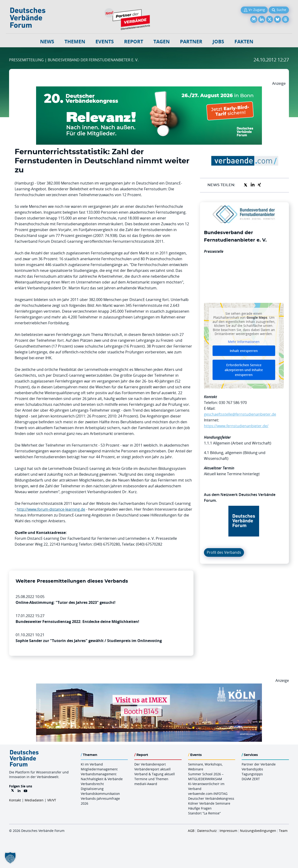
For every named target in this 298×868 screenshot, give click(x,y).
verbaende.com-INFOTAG (208, 794)
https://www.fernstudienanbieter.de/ (236, 426)
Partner (191, 42)
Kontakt (15, 800)
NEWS (47, 42)
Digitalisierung (92, 789)
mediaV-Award (146, 784)
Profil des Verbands (224, 552)
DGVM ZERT (251, 779)
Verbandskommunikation (100, 794)
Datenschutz (207, 831)
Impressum (228, 831)
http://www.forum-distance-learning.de (51, 509)
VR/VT (52, 800)
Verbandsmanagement (99, 774)
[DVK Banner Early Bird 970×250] (149, 89)
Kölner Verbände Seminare (209, 803)
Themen (75, 42)
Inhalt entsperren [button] (244, 351)
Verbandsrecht (92, 784)
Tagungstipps (252, 774)
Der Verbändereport (150, 764)
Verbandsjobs (252, 769)
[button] (10, 858)
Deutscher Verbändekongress (211, 798)
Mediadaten (34, 800)
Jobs (218, 42)
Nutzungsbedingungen (258, 831)
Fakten (244, 42)
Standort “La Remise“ (204, 813)
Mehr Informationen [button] (244, 342)
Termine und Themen (151, 779)
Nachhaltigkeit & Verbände (102, 779)
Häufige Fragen (200, 808)
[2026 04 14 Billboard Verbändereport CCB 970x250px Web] (149, 686)
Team (283, 831)
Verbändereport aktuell (152, 769)
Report (134, 42)
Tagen (162, 42)
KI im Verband (92, 764)
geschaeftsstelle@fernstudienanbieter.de (240, 414)
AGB (191, 831)
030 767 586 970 (233, 403)
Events (105, 42)
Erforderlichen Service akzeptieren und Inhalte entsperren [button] (244, 370)
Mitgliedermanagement (99, 769)
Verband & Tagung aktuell (155, 774)
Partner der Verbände (259, 764)
